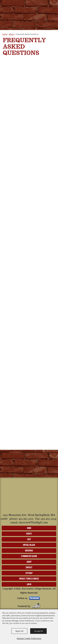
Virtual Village (29, 545)
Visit (29, 539)
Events (29, 534)
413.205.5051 (26, 519)
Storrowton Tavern (29, 556)
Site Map (29, 573)
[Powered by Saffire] (36, 606)
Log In (29, 584)
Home (5, 34)
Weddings (29, 550)
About (11, 34)
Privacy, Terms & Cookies (29, 579)
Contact (29, 567)
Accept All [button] (38, 631)
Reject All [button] (19, 631)
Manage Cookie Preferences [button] (29, 638)
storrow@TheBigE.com (33, 523)
